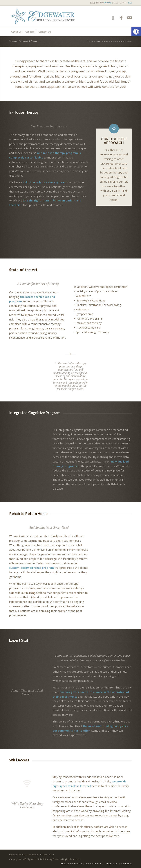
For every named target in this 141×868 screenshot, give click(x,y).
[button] (136, 32)
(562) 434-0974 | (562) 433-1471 (111, 3)
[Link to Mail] (130, 18)
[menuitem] (110, 3)
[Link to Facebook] (121, 18)
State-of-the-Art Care (23, 41)
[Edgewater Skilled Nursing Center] (43, 16)
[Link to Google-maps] (113, 18)
